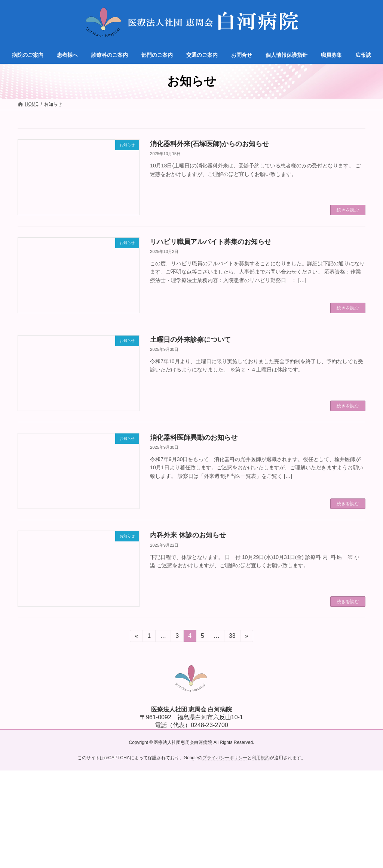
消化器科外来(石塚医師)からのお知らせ (209, 144)
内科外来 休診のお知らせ (188, 535)
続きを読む (348, 210)
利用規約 (261, 757)
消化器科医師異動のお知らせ (194, 438)
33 (232, 637)
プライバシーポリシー (225, 757)
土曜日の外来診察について (190, 340)
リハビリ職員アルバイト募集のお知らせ (211, 242)
